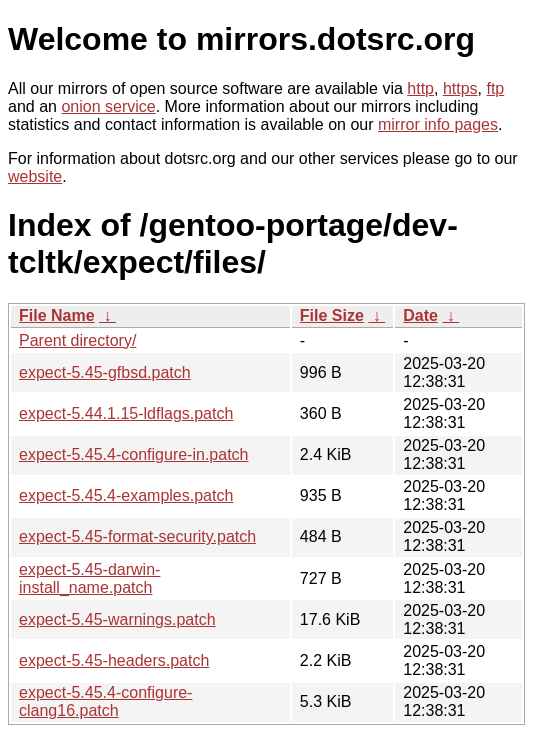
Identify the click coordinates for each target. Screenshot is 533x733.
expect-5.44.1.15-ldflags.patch (126, 413)
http (420, 88)
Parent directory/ (77, 340)
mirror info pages (438, 124)
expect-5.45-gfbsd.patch (105, 372)
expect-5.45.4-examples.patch (126, 495)
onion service (108, 106)
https (460, 88)
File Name (57, 315)
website (35, 176)
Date (420, 315)
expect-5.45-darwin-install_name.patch (89, 578)
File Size (332, 315)
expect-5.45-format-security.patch (137, 536)
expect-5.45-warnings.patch (117, 619)
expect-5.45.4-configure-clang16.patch (105, 701)
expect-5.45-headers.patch (114, 660)
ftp (495, 88)
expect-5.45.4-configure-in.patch (133, 454)
